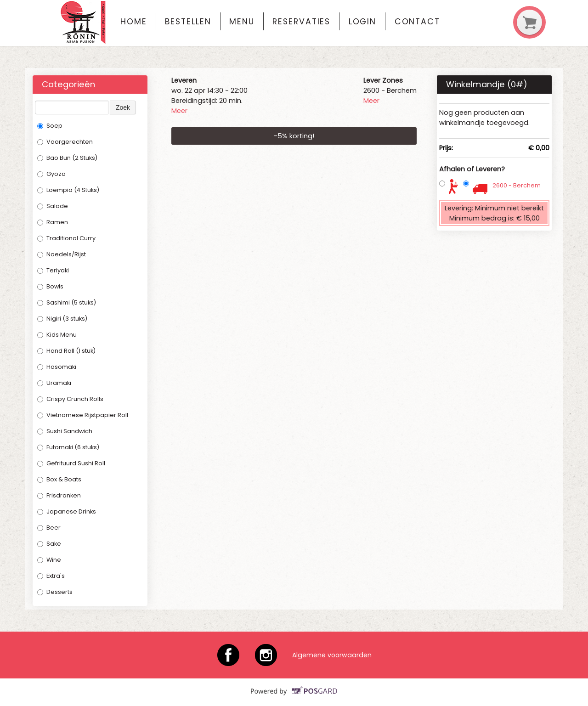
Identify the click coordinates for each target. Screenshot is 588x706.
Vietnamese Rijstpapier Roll (83, 415)
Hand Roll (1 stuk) (66, 351)
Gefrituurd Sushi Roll (71, 463)
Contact (417, 22)
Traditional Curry (66, 238)
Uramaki (54, 383)
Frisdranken (60, 495)
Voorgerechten (65, 142)
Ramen (53, 222)
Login (363, 22)
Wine (49, 560)
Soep (50, 126)
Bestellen (188, 22)
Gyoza (51, 174)
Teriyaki (53, 270)
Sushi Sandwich (65, 431)
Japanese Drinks (67, 511)
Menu (242, 22)
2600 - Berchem (517, 185)
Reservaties (301, 22)
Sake (49, 544)
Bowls (50, 286)
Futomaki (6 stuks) (68, 447)
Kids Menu (57, 335)
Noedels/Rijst (62, 254)
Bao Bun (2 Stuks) (67, 158)
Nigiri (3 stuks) (62, 319)
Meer (179, 111)
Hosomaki (57, 367)
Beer (49, 528)
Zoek (123, 107)
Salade (53, 206)
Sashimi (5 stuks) (67, 302)
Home (134, 22)
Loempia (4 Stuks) (68, 190)
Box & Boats (59, 479)
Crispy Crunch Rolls (70, 399)
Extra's (51, 576)
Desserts (55, 592)
